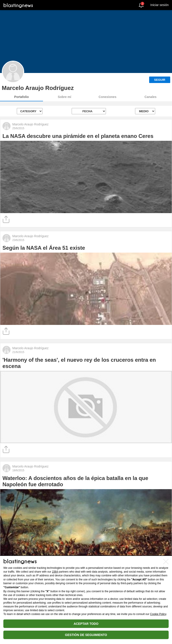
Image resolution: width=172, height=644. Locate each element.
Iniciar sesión (159, 5)
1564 (55, 572)
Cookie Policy (158, 614)
